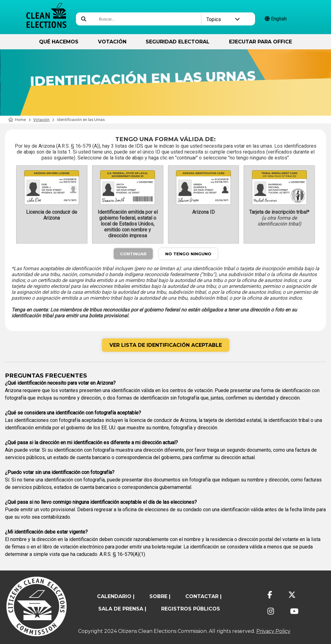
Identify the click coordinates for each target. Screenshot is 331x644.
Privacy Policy (273, 631)
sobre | (160, 596)
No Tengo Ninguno (188, 254)
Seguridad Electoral (178, 42)
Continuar (133, 254)
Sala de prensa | (122, 609)
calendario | (116, 596)
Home (17, 120)
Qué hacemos (59, 42)
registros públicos (191, 609)
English (276, 19)
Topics (223, 19)
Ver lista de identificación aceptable (166, 345)
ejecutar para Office (260, 42)
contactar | (203, 596)
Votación (112, 42)
